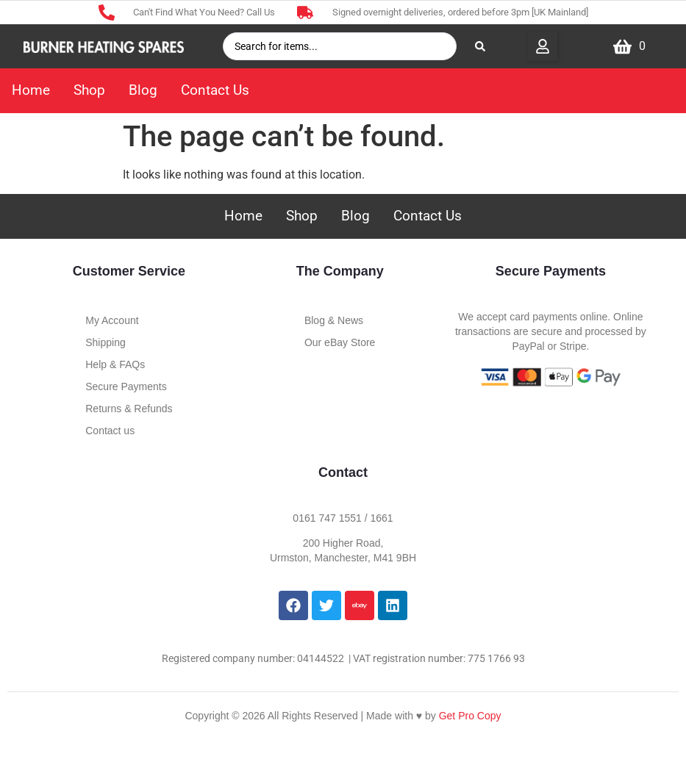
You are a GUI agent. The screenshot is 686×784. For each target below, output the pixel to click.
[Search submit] (480, 46)
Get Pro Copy (470, 716)
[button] (543, 46)
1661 (381, 518)
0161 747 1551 (327, 518)
